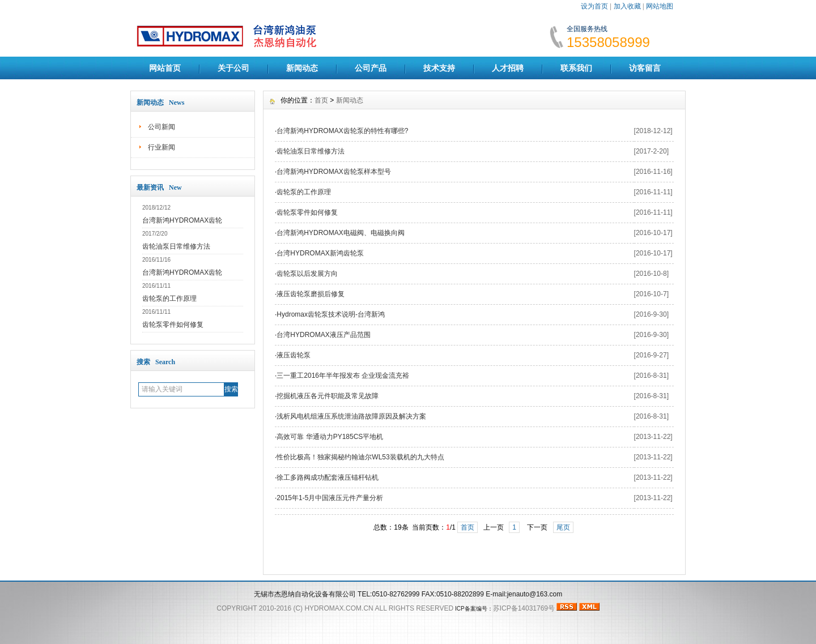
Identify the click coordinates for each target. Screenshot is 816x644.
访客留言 (645, 68)
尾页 (563, 527)
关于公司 (233, 68)
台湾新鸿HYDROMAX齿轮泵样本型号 (333, 172)
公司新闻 (161, 127)
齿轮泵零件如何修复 (173, 325)
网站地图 (660, 6)
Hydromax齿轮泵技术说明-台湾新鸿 (331, 314)
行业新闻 (161, 147)
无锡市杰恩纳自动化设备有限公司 (305, 594)
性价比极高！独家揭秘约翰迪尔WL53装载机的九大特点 (360, 457)
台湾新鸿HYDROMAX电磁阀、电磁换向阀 (340, 233)
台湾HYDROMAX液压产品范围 (323, 335)
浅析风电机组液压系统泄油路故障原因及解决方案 (351, 416)
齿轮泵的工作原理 (169, 298)
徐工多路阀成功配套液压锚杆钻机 (328, 477)
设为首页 (594, 6)
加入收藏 (627, 6)
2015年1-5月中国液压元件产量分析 (330, 498)
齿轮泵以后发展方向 (307, 274)
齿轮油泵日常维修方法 (176, 246)
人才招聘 (508, 68)
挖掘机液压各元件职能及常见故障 (328, 396)
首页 (321, 100)
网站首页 (165, 68)
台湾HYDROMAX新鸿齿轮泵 (320, 253)
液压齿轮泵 (294, 355)
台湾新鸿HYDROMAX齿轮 (182, 220)
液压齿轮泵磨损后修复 (311, 294)
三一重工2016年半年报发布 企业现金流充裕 (343, 376)
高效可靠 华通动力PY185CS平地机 (330, 437)
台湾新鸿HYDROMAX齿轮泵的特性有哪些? (342, 131)
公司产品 (371, 68)
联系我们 (576, 68)
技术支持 (439, 68)
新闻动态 (302, 68)
